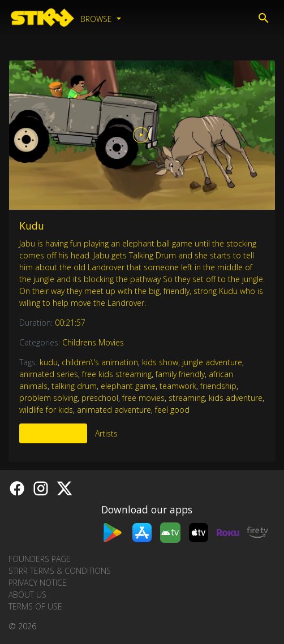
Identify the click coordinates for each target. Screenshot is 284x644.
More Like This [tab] (53, 433)
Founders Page (40, 559)
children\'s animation (100, 362)
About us (27, 595)
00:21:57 (70, 323)
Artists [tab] (106, 433)
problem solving (48, 398)
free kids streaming (117, 374)
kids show (160, 362)
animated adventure (114, 410)
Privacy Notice (38, 583)
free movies (143, 398)
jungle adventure (212, 362)
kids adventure (236, 398)
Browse (97, 19)
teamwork (178, 386)
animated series (49, 374)
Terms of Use (35, 606)
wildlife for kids (46, 410)
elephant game (128, 386)
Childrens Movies (93, 342)
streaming (187, 398)
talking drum (74, 386)
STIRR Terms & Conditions (60, 571)
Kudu (32, 226)
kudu (49, 362)
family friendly (180, 374)
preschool (100, 398)
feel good (172, 410)
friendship (218, 386)
